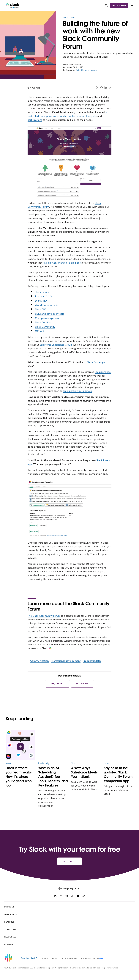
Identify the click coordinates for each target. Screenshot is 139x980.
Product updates (92, 661)
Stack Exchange (96, 362)
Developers (69, 17)
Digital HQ (41, 301)
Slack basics (42, 292)
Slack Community (45, 327)
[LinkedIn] (55, 896)
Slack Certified (43, 322)
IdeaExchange (103, 372)
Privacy (45, 958)
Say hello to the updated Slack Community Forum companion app (118, 774)
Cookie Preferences (69, 958)
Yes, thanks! (58, 684)
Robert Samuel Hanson (86, 70)
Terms (54, 958)
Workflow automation (48, 305)
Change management (47, 318)
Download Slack (30, 958)
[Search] (106, 5)
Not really (82, 684)
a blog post (75, 263)
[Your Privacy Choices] (90, 958)
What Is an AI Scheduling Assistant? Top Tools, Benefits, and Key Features (53, 777)
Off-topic (40, 331)
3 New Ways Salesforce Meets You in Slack (84, 772)
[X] (72, 896)
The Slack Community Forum (44, 616)
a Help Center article (56, 263)
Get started (119, 5)
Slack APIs (41, 309)
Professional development (66, 661)
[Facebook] (67, 896)
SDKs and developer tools (49, 314)
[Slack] (12, 5)
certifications (35, 120)
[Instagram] (61, 896)
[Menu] (132, 5)
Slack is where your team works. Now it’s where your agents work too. (19, 777)
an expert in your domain (77, 391)
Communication (40, 661)
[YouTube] (78, 896)
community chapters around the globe (75, 116)
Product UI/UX (44, 296)
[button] (69, 888)
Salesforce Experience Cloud (56, 345)
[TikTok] (84, 896)
